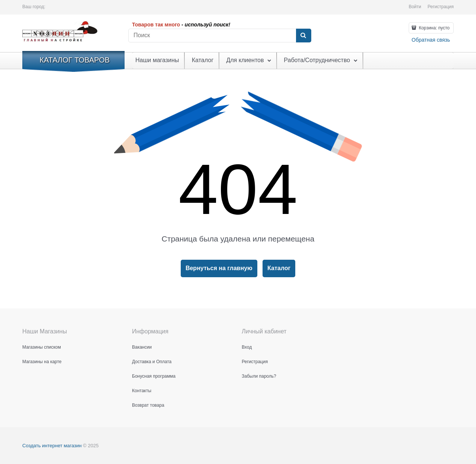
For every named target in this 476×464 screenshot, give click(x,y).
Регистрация (441, 7)
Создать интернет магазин (52, 446)
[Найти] (303, 36)
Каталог (279, 268)
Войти (415, 7)
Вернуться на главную (219, 268)
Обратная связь (431, 40)
